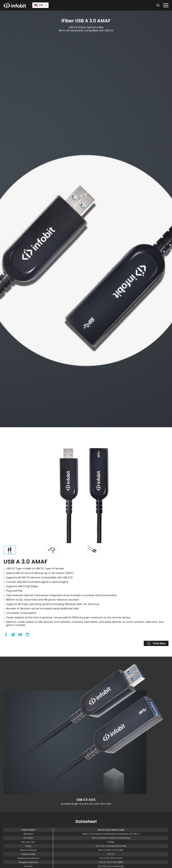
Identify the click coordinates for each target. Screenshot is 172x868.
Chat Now (156, 643)
